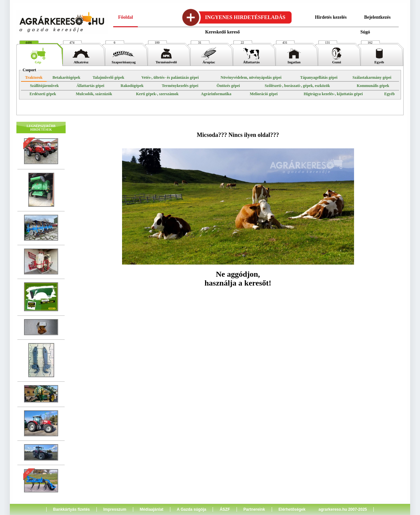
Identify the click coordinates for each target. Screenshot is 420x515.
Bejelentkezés (378, 17)
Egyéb (379, 60)
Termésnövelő (166, 60)
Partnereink (254, 509)
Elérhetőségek (292, 509)
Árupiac (209, 60)
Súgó (365, 32)
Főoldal (126, 17)
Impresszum (115, 509)
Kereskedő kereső (222, 32)
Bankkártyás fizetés (72, 509)
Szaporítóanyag (124, 60)
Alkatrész (81, 60)
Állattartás (251, 60)
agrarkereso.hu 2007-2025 (343, 509)
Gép (38, 60)
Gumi (337, 60)
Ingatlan (294, 60)
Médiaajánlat (152, 509)
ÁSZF (225, 509)
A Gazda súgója (192, 509)
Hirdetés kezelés (331, 17)
